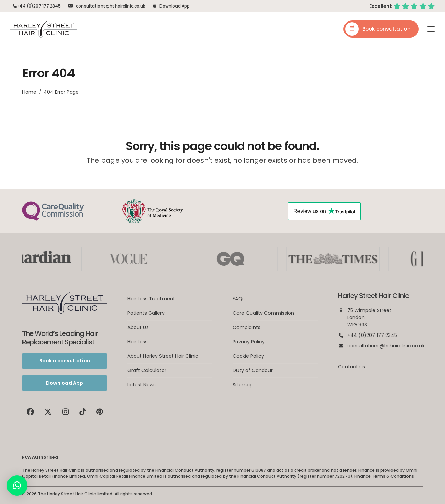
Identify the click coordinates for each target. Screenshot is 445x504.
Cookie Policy (248, 356)
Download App (175, 6)
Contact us (351, 367)
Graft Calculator (147, 370)
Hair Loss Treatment (151, 299)
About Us (138, 327)
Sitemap (243, 385)
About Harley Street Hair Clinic (163, 356)
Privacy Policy (249, 342)
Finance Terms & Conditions (384, 476)
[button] (431, 29)
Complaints (247, 327)
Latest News (142, 385)
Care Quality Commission (263, 313)
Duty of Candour (253, 370)
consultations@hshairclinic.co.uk (111, 6)
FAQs (239, 299)
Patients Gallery (146, 313)
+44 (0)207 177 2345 (39, 6)
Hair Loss (137, 342)
